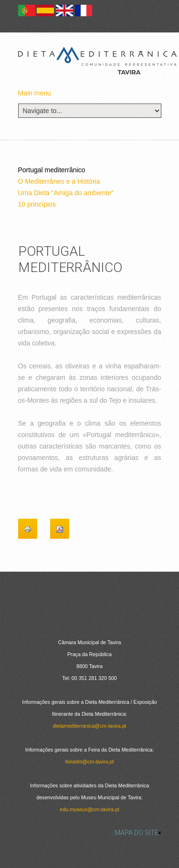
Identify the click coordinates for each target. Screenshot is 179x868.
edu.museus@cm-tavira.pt (89, 809)
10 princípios (37, 204)
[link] (90, 833)
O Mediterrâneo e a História (59, 181)
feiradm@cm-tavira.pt (89, 762)
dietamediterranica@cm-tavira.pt (89, 726)
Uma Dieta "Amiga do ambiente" (66, 193)
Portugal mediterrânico (52, 170)
